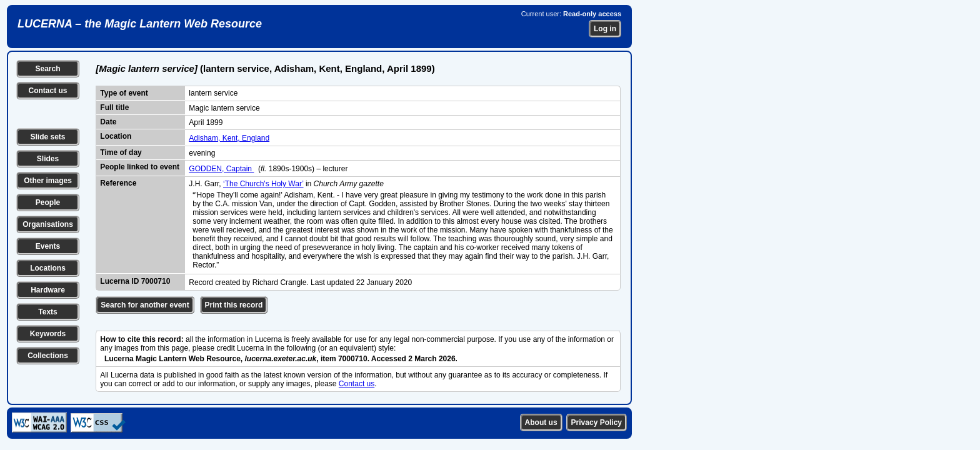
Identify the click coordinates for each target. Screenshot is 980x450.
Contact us (47, 91)
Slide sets (47, 137)
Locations (48, 268)
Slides (48, 159)
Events (48, 246)
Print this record (234, 305)
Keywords (48, 334)
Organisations (48, 224)
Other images (48, 181)
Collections (48, 356)
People (48, 202)
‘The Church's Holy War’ (263, 184)
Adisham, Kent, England (229, 138)
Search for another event (145, 305)
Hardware (48, 290)
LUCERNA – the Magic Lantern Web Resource (140, 24)
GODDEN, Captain (221, 169)
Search (47, 69)
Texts (47, 312)
